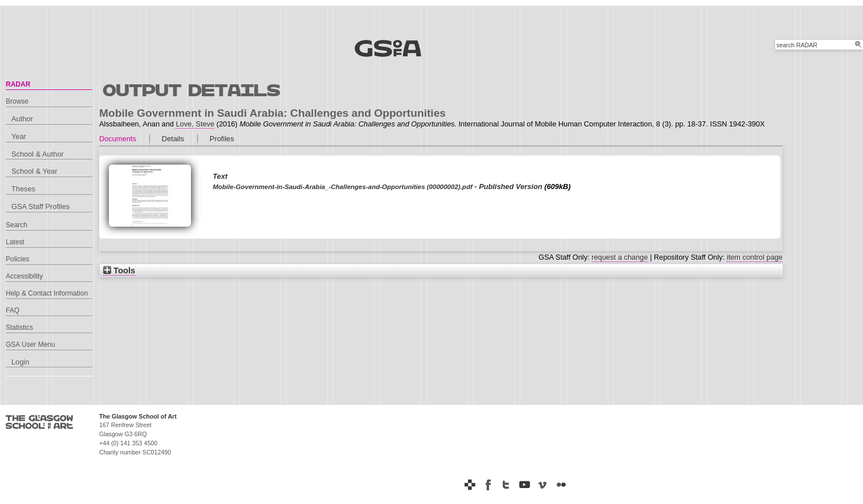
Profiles (222, 139)
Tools (119, 271)
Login (20, 362)
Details (173, 139)
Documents (118, 139)
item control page (755, 257)
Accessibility (24, 276)
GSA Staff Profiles (40, 206)
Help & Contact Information (47, 293)
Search (17, 225)
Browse (17, 101)
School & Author (38, 154)
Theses (23, 189)
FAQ (13, 310)
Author (22, 119)
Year (19, 136)
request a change (620, 257)
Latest (15, 242)
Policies (17, 259)
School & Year (34, 171)
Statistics (19, 327)
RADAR (18, 84)
